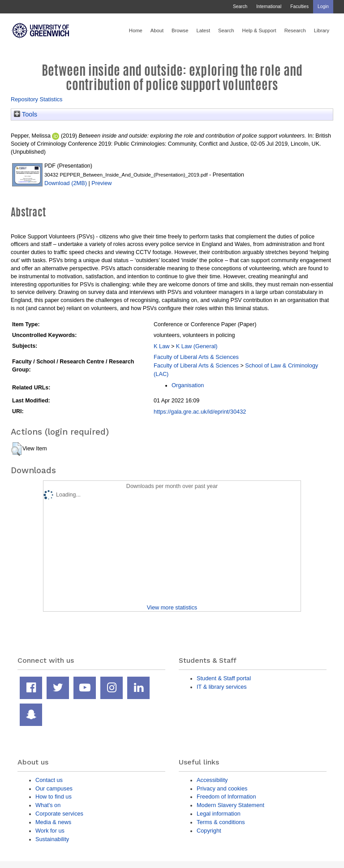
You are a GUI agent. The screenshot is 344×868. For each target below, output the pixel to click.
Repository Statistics (37, 99)
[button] (16, 449)
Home (136, 30)
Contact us (49, 780)
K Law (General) (197, 346)
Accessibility (212, 780)
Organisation (188, 385)
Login (323, 6)
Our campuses (54, 788)
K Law (161, 346)
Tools (26, 114)
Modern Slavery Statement (230, 805)
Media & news (53, 822)
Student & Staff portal (224, 678)
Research (295, 30)
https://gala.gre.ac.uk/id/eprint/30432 (200, 412)
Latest (203, 30)
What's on (48, 805)
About (157, 30)
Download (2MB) (66, 183)
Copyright (209, 831)
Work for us (50, 831)
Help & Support (259, 30)
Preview (101, 183)
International (269, 6)
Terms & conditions (221, 822)
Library (322, 30)
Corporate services (59, 814)
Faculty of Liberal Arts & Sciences (196, 357)
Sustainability (52, 839)
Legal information (219, 814)
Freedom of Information (226, 797)
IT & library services (222, 687)
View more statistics (172, 607)
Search (240, 6)
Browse (180, 30)
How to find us (54, 797)
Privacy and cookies (222, 788)
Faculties (299, 6)
